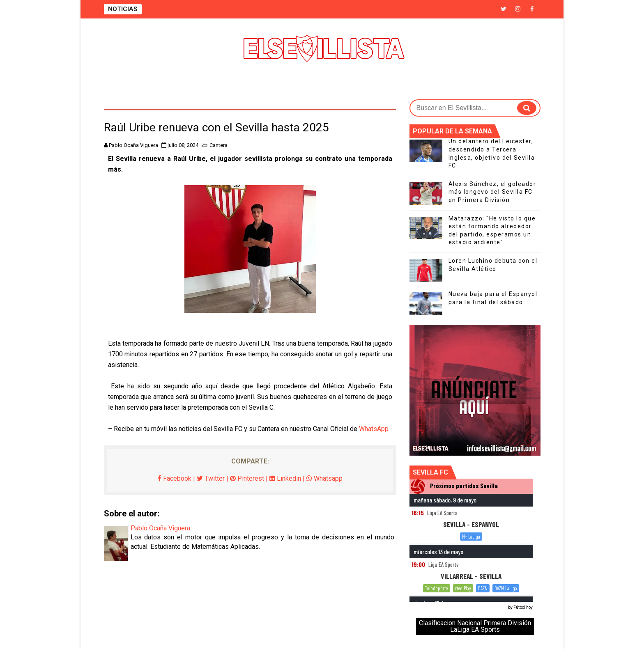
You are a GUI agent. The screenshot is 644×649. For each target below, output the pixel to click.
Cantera (218, 145)
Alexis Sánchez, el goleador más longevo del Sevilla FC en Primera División (492, 192)
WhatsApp (374, 429)
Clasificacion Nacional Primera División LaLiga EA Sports (475, 626)
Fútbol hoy (523, 607)
